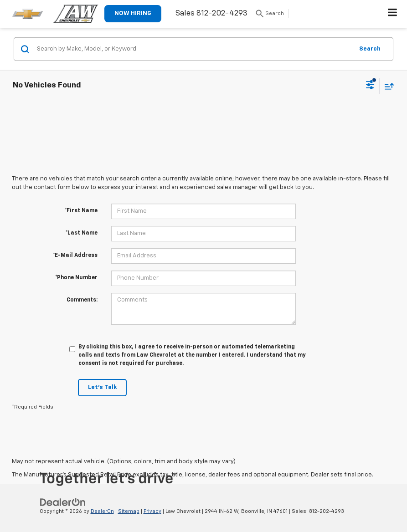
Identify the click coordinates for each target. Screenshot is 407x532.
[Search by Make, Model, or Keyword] (194, 49)
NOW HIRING (133, 13)
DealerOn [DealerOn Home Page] (102, 511)
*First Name (81, 211)
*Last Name (82, 233)
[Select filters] (370, 86)
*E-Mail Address (75, 256)
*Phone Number (76, 278)
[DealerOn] (63, 502)
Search (370, 49)
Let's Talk (102, 387)
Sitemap (129, 511)
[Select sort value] (387, 86)
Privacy (152, 511)
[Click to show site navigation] (393, 14)
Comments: (82, 300)
